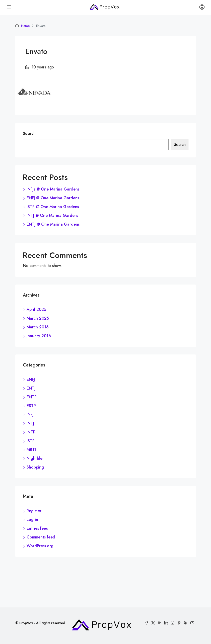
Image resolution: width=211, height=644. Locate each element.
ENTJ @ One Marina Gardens (53, 224)
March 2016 (38, 327)
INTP (31, 432)
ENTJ (31, 388)
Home (25, 26)
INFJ (30, 415)
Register (34, 511)
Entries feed (38, 528)
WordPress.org (40, 546)
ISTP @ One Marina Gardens (53, 207)
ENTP (32, 397)
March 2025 (38, 318)
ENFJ (31, 379)
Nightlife (34, 458)
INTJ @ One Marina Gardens (52, 215)
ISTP (31, 441)
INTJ (30, 423)
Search (29, 133)
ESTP (31, 406)
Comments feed (41, 537)
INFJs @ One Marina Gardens (53, 189)
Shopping (35, 467)
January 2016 (39, 336)
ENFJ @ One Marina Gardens (53, 198)
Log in (32, 520)
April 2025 (36, 309)
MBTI (31, 450)
